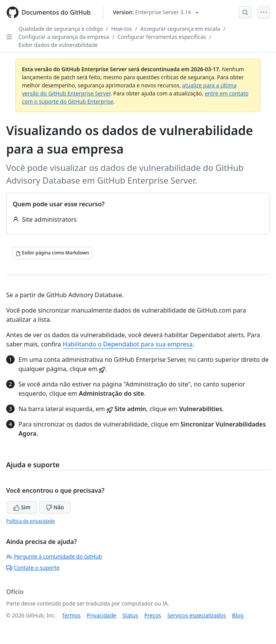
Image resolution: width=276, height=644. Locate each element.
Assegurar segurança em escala (180, 29)
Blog (238, 615)
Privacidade (102, 615)
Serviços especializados (196, 615)
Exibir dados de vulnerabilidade (58, 45)
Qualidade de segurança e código (61, 29)
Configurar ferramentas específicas (162, 37)
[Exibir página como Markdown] (52, 253)
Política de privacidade (30, 521)
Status (130, 615)
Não (55, 507)
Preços (153, 615)
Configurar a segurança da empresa (64, 37)
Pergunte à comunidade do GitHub (54, 556)
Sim (22, 507)
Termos (71, 615)
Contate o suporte (33, 568)
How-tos (122, 29)
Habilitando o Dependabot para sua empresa (128, 344)
